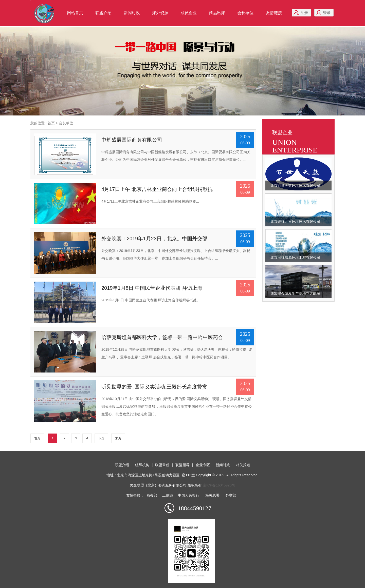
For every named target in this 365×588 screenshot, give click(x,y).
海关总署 (212, 495)
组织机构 (142, 465)
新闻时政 (132, 13)
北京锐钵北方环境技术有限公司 (295, 222)
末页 (118, 438)
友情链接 (274, 13)
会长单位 (245, 13)
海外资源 (160, 13)
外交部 (231, 495)
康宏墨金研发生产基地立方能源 (295, 293)
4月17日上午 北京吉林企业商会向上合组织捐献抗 (157, 189)
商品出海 (217, 13)
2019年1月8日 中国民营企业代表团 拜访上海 (152, 288)
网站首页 (75, 13)
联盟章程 (162, 465)
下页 (101, 438)
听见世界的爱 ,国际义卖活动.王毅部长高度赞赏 (154, 387)
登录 (327, 13)
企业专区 (203, 465)
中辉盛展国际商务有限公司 (132, 140)
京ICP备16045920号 (219, 485)
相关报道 (243, 465)
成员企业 (189, 13)
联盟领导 (182, 465)
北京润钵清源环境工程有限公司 (295, 258)
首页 (51, 123)
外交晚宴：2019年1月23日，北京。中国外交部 (154, 239)
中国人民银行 (189, 495)
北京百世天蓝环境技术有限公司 (295, 186)
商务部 (152, 495)
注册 (304, 13)
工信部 (168, 495)
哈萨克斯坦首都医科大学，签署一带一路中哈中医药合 (162, 337)
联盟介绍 (103, 13)
